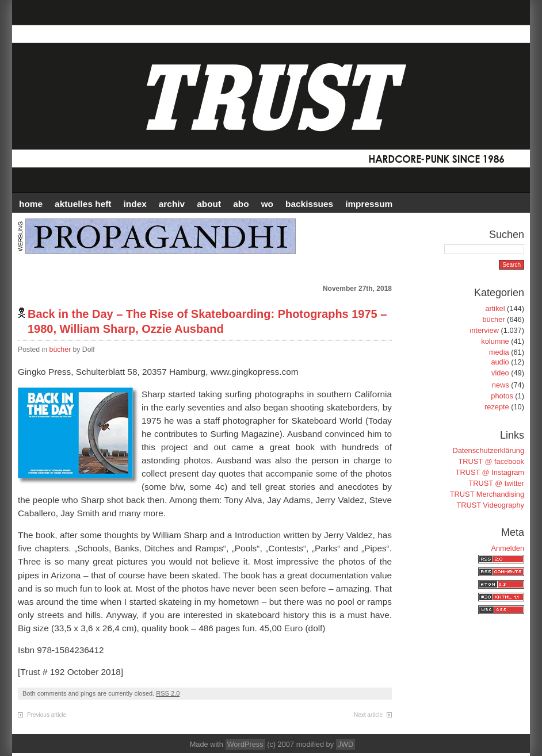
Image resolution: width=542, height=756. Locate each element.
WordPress (245, 744)
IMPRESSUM (369, 204)
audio (500, 362)
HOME (31, 204)
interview (484, 330)
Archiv (172, 204)
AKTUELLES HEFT (83, 204)
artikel (495, 308)
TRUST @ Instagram (490, 472)
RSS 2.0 (168, 693)
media (499, 352)
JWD (346, 744)
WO (267, 204)
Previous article (47, 715)
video (500, 373)
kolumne (495, 341)
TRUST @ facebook (491, 461)
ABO (241, 204)
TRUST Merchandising (487, 494)
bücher (60, 350)
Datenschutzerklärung (488, 450)
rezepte (497, 407)
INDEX (135, 204)
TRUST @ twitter (496, 483)
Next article (368, 715)
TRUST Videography (490, 505)
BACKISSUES (309, 204)
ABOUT (209, 204)
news (501, 385)
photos (502, 396)
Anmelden (507, 548)
